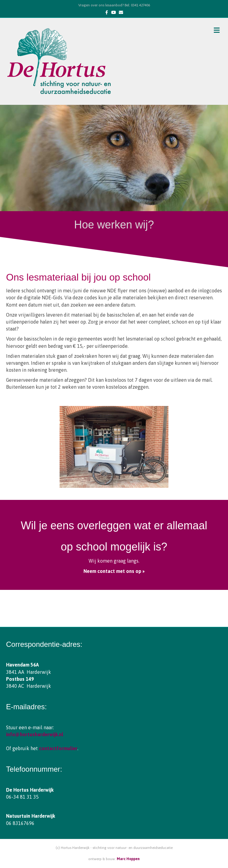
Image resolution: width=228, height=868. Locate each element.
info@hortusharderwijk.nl (35, 734)
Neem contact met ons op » (114, 571)
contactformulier (58, 748)
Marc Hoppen (128, 859)
